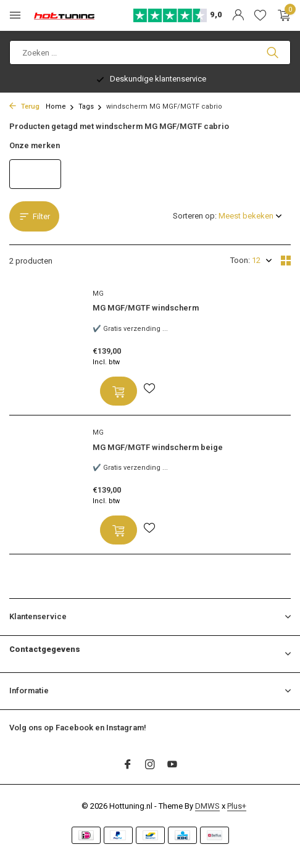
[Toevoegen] (119, 391)
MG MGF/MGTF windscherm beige (158, 447)
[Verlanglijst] (260, 15)
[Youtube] (172, 766)
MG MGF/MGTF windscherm (146, 308)
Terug (24, 106)
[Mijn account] (238, 15)
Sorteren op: (195, 216)
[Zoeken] (150, 52)
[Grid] (286, 261)
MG (98, 294)
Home (60, 106)
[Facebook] (128, 766)
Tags (90, 106)
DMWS (207, 806)
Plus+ (237, 806)
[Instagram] (150, 766)
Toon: (240, 260)
